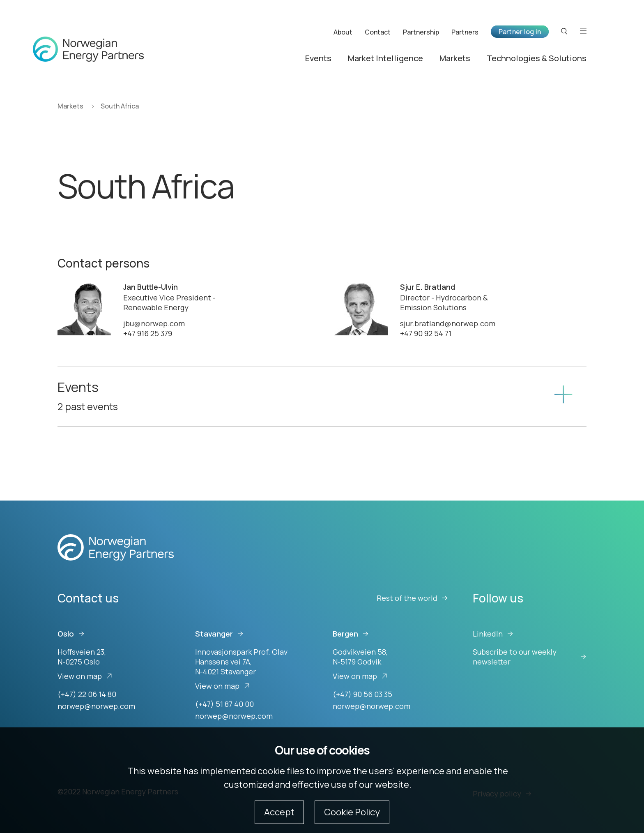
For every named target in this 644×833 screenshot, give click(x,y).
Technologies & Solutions (537, 59)
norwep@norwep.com (96, 706)
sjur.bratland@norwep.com (448, 323)
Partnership (421, 32)
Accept (279, 812)
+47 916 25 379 (148, 333)
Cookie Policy (352, 812)
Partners (465, 32)
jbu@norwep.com (154, 323)
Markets (455, 59)
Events (318, 59)
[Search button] (564, 31)
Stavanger (219, 634)
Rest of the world (412, 598)
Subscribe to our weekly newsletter (530, 657)
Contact (378, 32)
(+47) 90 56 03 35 (362, 694)
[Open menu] (583, 31)
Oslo (71, 634)
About (343, 32)
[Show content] (563, 397)
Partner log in (520, 32)
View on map (85, 676)
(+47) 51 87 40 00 (224, 704)
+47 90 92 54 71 (426, 333)
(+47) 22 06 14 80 (87, 694)
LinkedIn (493, 634)
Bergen (351, 634)
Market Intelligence (385, 59)
